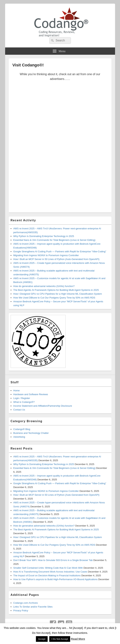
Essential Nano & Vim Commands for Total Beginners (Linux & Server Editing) (54, 240)
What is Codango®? (24, 402)
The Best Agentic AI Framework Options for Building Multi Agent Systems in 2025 (56, 290)
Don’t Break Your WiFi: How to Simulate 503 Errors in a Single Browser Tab (53, 560)
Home (17, 391)
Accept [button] (42, 639)
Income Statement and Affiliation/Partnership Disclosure (43, 406)
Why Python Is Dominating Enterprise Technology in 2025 (44, 236)
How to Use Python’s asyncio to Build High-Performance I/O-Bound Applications (56, 579)
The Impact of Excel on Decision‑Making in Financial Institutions (47, 575)
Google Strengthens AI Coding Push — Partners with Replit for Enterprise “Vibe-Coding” (60, 251)
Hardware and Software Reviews (31, 394)
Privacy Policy (21, 611)
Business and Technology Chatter (31, 433)
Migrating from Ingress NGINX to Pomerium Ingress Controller (46, 255)
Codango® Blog (22, 429)
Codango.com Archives (26, 603)
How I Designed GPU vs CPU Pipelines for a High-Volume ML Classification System (58, 294)
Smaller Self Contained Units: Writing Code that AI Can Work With (48, 568)
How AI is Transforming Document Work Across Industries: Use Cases (50, 572)
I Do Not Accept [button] (60, 639)
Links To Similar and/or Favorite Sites (33, 607)
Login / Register (22, 398)
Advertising (19, 437)
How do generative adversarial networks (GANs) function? (44, 286)
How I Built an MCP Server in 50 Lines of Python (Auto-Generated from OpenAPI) (56, 259)
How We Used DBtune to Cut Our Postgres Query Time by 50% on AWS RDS (54, 298)
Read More (78, 639)
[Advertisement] (60, 149)
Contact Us (19, 410)
